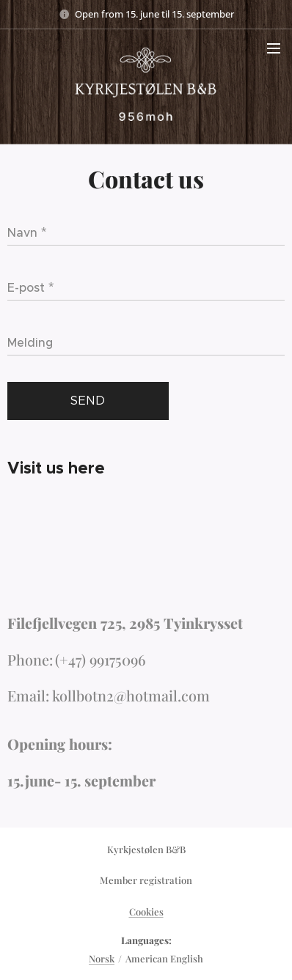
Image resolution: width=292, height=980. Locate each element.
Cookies (146, 911)
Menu (274, 48)
